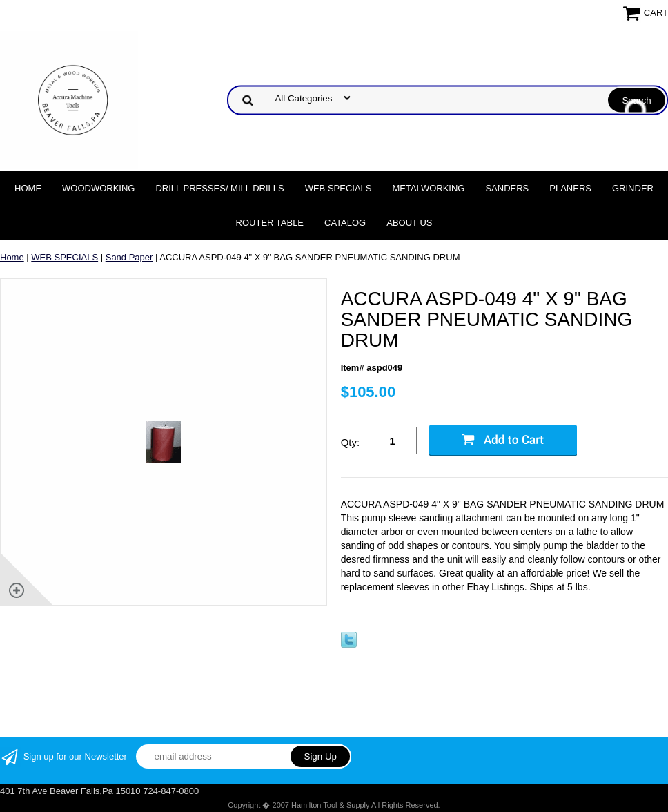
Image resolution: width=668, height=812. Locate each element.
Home (28, 188)
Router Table (270, 223)
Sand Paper (129, 257)
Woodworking (98, 188)
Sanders (507, 188)
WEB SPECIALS (338, 188)
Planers (570, 188)
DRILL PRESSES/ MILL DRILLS (219, 188)
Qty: (351, 442)
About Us (409, 223)
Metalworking (428, 188)
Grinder (633, 188)
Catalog (345, 223)
